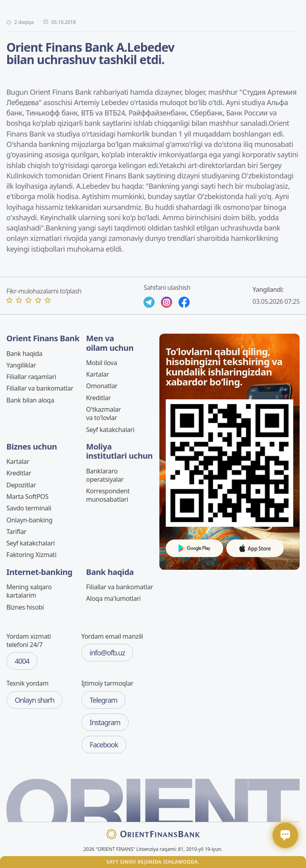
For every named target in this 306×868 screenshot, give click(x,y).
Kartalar (98, 374)
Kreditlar (98, 398)
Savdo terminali (29, 508)
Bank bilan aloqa (30, 400)
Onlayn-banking (29, 520)
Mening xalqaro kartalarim (29, 591)
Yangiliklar (21, 365)
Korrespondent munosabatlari (108, 495)
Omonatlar (102, 386)
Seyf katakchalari (110, 430)
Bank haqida (24, 354)
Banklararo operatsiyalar (105, 475)
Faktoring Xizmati (31, 555)
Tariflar (16, 532)
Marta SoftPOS (27, 497)
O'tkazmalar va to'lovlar (103, 413)
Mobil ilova (102, 363)
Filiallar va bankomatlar (40, 388)
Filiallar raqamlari (31, 377)
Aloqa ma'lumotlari (113, 598)
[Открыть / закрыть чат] (285, 835)
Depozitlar (21, 485)
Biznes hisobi (25, 607)
